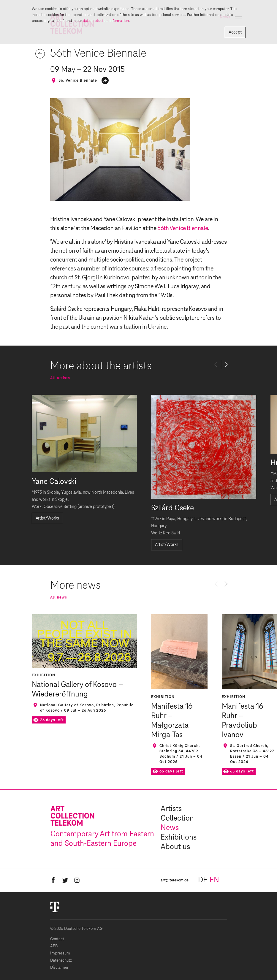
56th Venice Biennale (183, 228)
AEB (54, 946)
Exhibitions (179, 837)
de (203, 880)
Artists (171, 809)
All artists (60, 378)
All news (59, 597)
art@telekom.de (175, 880)
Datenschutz (61, 961)
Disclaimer (59, 968)
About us (175, 847)
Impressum (60, 953)
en (214, 880)
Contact (57, 939)
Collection (177, 818)
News (170, 828)
